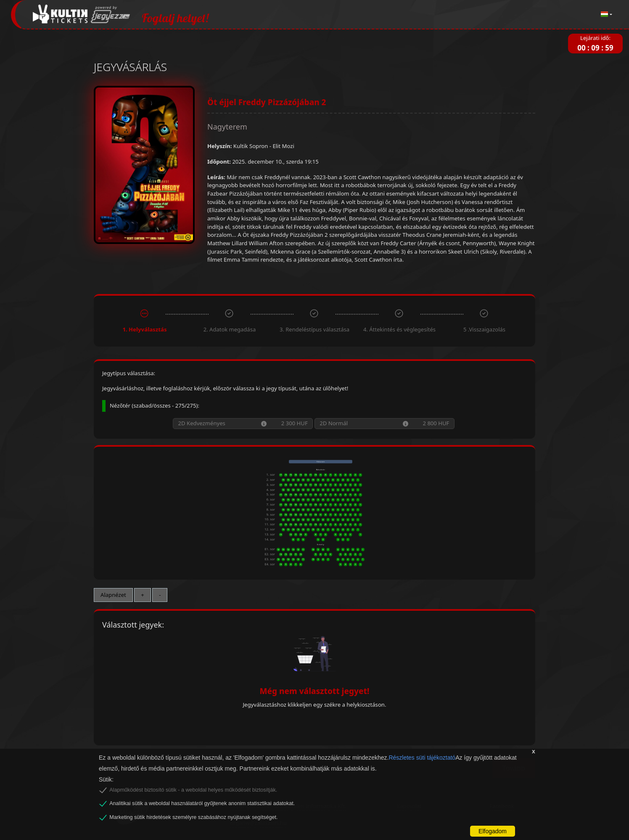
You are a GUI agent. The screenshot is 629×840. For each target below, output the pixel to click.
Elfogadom (493, 831)
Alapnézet (113, 595)
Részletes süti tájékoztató (422, 758)
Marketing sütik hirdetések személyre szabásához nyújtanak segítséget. (193, 817)
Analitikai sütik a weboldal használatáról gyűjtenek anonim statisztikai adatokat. (202, 803)
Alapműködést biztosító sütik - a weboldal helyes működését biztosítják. (193, 790)
